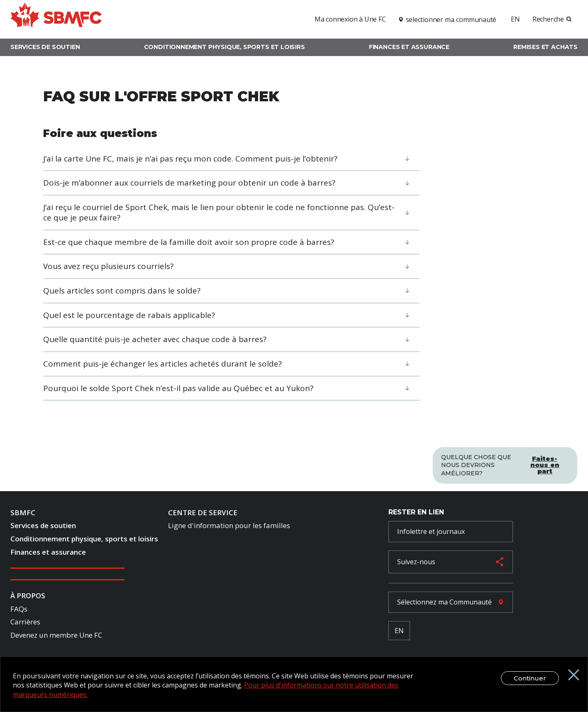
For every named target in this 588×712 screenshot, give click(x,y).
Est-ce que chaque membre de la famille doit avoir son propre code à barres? (189, 242)
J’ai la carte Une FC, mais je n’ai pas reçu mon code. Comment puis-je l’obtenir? (190, 159)
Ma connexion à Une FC (350, 19)
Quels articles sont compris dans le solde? (122, 291)
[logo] (56, 18)
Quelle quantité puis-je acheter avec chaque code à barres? (155, 339)
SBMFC (23, 514)
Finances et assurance (409, 47)
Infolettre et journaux (431, 533)
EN (515, 19)
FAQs (19, 610)
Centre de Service (203, 514)
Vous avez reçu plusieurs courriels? (108, 266)
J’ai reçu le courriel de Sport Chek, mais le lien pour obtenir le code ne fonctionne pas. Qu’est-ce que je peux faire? (219, 212)
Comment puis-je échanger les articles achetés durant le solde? (162, 364)
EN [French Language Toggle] (399, 632)
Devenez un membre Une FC (56, 637)
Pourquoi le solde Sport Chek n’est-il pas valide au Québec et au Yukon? (178, 388)
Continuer (523, 678)
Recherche (548, 19)
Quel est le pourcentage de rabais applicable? (129, 315)
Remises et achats (545, 47)
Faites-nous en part (545, 462)
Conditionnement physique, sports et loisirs (224, 47)
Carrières (25, 623)
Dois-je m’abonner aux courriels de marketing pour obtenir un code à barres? (189, 183)
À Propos (28, 597)
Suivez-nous (416, 563)
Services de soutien (45, 47)
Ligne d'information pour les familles (229, 527)
